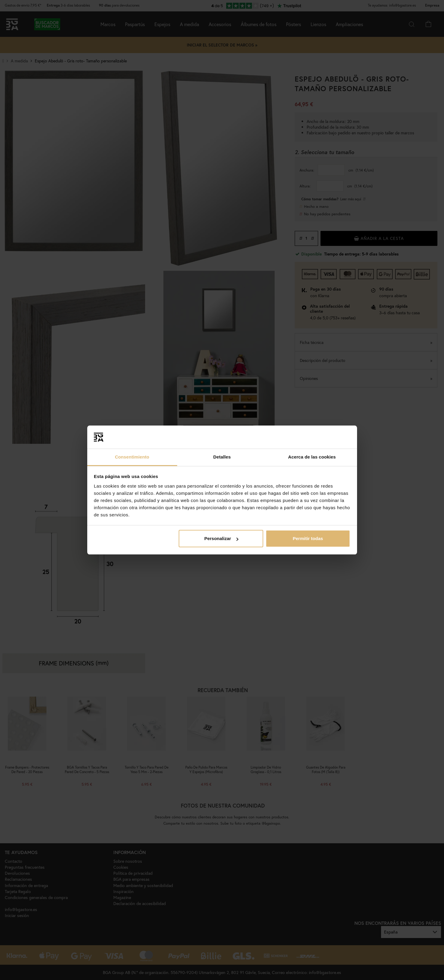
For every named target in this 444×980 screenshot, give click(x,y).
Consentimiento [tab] (132, 457)
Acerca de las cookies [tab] (312, 457)
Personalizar (221, 538)
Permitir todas (308, 538)
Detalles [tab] (222, 457)
